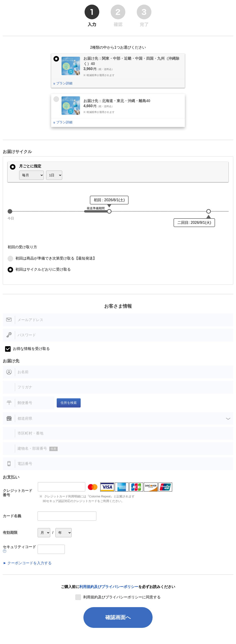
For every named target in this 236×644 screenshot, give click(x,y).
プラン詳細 (64, 83)
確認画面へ (118, 617)
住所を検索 (69, 403)
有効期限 (10, 533)
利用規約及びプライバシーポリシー (109, 587)
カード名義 (12, 516)
